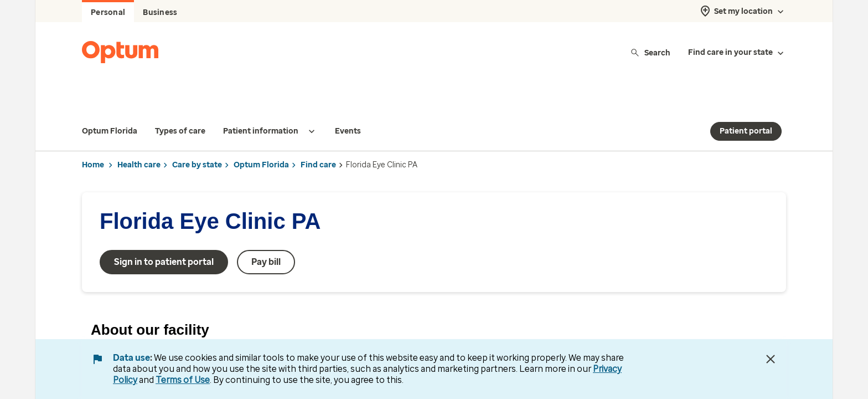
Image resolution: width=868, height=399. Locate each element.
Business (160, 12)
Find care (318, 143)
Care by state (197, 143)
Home (93, 143)
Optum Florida (261, 143)
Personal (108, 12)
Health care (139, 143)
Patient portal (746, 109)
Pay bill (266, 240)
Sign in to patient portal (164, 240)
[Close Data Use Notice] (771, 359)
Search (650, 52)
